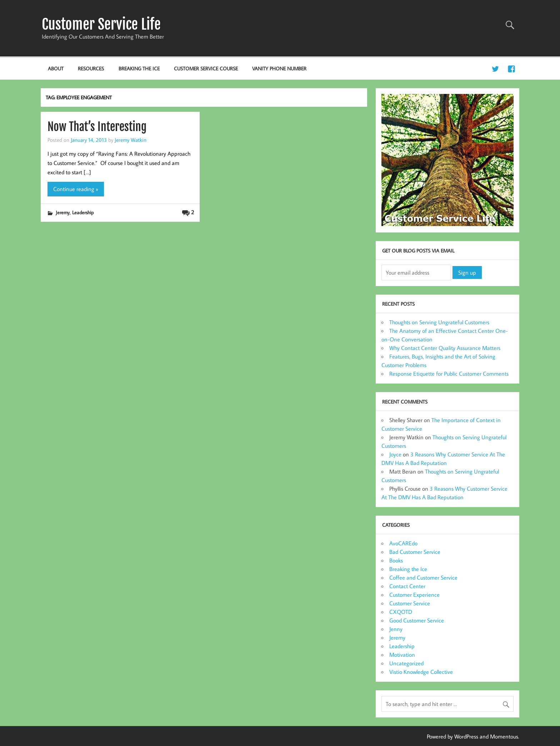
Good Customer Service (417, 620)
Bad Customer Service (415, 552)
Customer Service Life (101, 24)
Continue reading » (76, 189)
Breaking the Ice (139, 68)
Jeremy (63, 212)
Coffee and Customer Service (423, 577)
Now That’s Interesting (97, 127)
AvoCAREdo (403, 543)
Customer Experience (414, 595)
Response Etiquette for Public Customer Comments (449, 374)
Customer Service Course (206, 68)
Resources (91, 68)
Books (396, 560)
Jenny (396, 629)
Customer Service (410, 603)
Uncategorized (406, 663)
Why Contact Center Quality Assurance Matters (445, 348)
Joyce (395, 454)
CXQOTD (401, 612)
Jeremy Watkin (131, 140)
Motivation (402, 655)
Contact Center (407, 586)
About (56, 68)
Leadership (83, 212)
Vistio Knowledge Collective (421, 672)
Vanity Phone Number (279, 68)
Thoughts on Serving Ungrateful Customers (439, 322)
